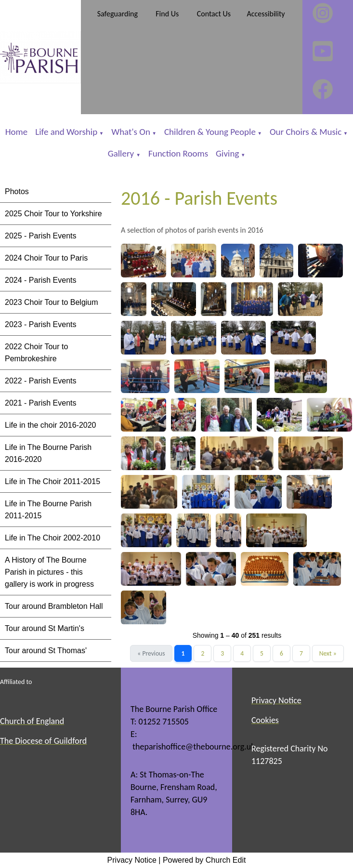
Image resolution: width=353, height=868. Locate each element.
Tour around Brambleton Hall (54, 606)
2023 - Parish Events (41, 324)
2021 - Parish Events (41, 403)
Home (17, 132)
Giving (227, 153)
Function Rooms (178, 153)
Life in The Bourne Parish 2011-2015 (48, 510)
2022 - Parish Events (41, 381)
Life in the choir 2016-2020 (50, 425)
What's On (131, 132)
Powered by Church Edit (204, 860)
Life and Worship (66, 132)
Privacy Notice (132, 860)
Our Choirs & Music (306, 132)
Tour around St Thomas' (46, 651)
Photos (17, 191)
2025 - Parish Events (41, 236)
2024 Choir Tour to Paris (46, 258)
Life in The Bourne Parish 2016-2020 (48, 453)
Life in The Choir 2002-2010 (52, 538)
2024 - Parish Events (41, 280)
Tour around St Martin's (45, 628)
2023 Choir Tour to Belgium (52, 302)
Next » (328, 653)
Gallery (122, 153)
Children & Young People (210, 132)
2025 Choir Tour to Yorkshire (53, 214)
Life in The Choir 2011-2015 (52, 481)
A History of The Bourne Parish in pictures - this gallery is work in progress (49, 572)
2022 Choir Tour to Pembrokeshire (36, 353)
